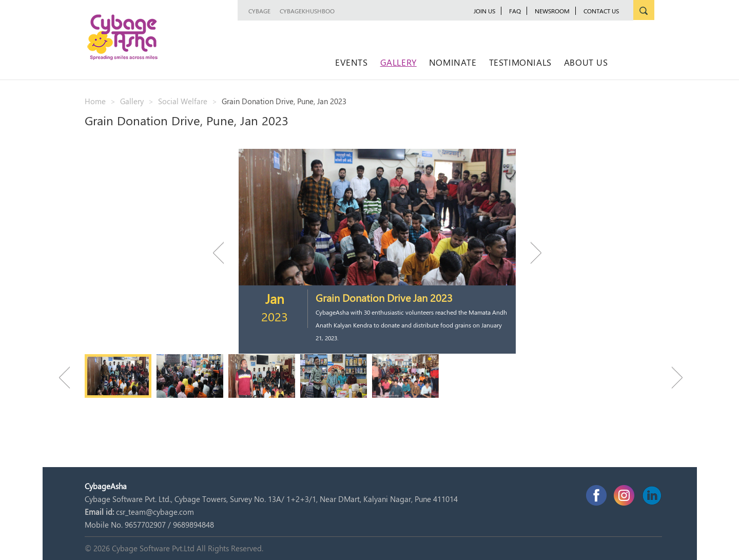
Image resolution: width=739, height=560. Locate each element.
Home (95, 101)
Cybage (259, 11)
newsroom (552, 11)
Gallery (398, 62)
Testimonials (520, 62)
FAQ (515, 11)
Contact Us (601, 11)
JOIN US (484, 11)
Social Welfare (183, 101)
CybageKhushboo (307, 11)
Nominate (453, 62)
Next (531, 253)
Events (352, 62)
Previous (223, 253)
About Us (586, 62)
